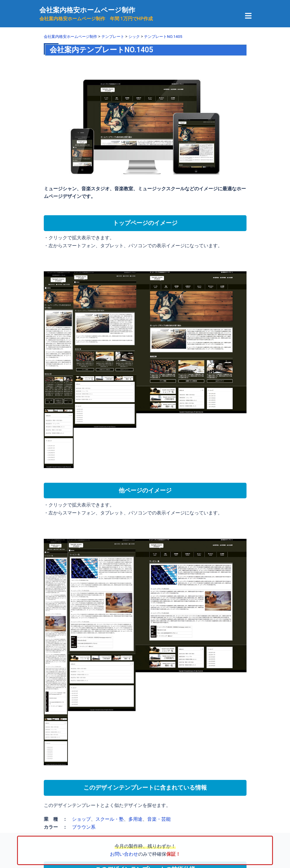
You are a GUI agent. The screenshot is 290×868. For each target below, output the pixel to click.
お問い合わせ (124, 854)
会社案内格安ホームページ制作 (89, 10)
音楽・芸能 (159, 819)
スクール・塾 (110, 819)
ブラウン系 (84, 827)
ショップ (81, 819)
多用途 (135, 819)
